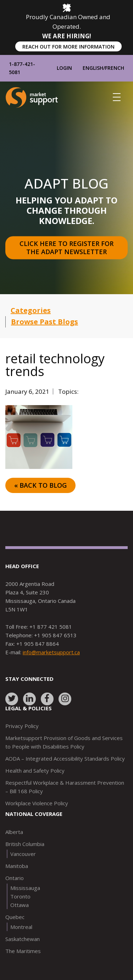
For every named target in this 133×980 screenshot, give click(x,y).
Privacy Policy (22, 726)
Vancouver (23, 854)
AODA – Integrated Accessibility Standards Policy (65, 758)
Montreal (21, 927)
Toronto (20, 896)
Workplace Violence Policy (37, 803)
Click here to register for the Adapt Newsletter (67, 248)
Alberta (14, 832)
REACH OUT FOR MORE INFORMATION (68, 47)
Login (64, 68)
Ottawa (20, 905)
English (93, 68)
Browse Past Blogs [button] (45, 322)
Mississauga (25, 888)
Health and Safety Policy (35, 771)
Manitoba (17, 866)
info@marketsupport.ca (51, 652)
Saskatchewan (23, 939)
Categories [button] (31, 310)
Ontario (15, 878)
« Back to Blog (40, 485)
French (115, 68)
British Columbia (25, 844)
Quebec (15, 917)
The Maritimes (23, 951)
